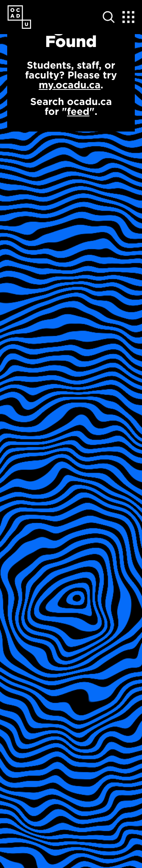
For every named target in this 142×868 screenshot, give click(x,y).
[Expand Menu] (128, 17)
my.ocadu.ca (69, 85)
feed (78, 111)
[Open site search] (109, 17)
